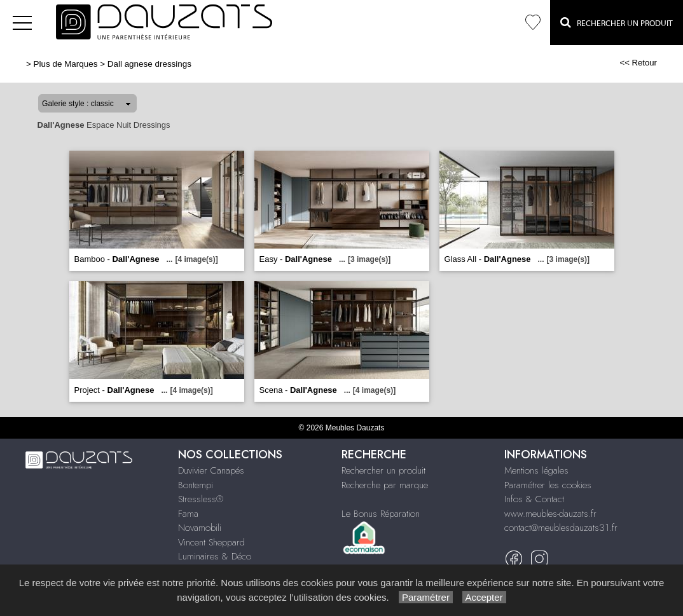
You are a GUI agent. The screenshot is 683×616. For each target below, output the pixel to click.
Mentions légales (536, 470)
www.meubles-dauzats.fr (550, 514)
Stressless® (201, 499)
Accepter (484, 597)
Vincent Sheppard (211, 542)
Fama (188, 514)
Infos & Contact (534, 499)
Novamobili (200, 528)
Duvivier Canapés (211, 470)
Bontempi (196, 485)
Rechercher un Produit (617, 22)
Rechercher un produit (383, 470)
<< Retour (638, 63)
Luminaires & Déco (215, 556)
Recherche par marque (385, 485)
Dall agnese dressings (149, 64)
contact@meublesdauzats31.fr (561, 528)
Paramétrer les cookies (548, 485)
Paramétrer (426, 597)
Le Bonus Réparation (381, 514)
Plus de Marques (66, 64)
